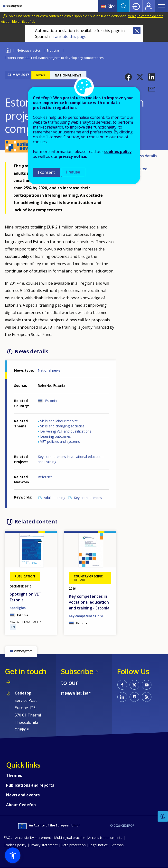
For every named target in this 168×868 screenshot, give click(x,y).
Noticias (53, 50)
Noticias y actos (29, 50)
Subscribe (77, 671)
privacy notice (72, 156)
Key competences (88, 498)
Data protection (73, 845)
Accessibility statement (33, 838)
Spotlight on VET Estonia (26, 597)
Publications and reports (30, 785)
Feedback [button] (163, 817)
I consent (46, 172)
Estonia (51, 401)
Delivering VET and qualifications (66, 431)
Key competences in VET (88, 616)
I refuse (73, 172)
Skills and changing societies (62, 426)
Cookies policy (15, 845)
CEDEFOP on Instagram (134, 697)
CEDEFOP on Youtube (147, 685)
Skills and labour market (59, 421)
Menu (161, 6)
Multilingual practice (70, 838)
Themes (14, 775)
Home (8, 50)
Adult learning (55, 498)
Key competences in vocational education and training (71, 459)
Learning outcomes (56, 436)
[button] (128, 77)
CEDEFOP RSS (147, 697)
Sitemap (117, 845)
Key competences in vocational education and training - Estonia (89, 602)
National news (49, 370)
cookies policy (118, 152)
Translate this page (69, 36)
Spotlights (18, 608)
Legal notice (98, 845)
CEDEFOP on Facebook (122, 685)
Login (136, 6)
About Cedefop (21, 805)
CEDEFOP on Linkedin (122, 697)
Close (137, 31)
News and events (23, 795)
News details (145, 156)
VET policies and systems (60, 441)
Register (149, 6)
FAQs (8, 838)
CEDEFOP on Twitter (134, 685)
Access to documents (105, 838)
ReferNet (45, 477)
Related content (137, 172)
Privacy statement (43, 845)
